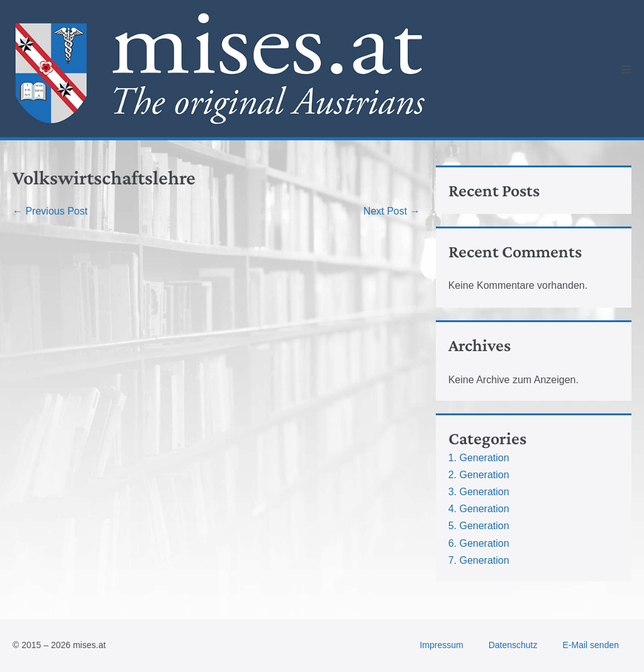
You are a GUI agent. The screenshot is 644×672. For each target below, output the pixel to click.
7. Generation (479, 560)
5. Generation (479, 526)
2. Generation (479, 475)
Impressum (441, 645)
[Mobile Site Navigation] (626, 69)
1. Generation (479, 458)
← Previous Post (50, 211)
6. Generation (479, 543)
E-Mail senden (591, 645)
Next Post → (392, 211)
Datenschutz (513, 645)
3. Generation (479, 492)
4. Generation (479, 509)
